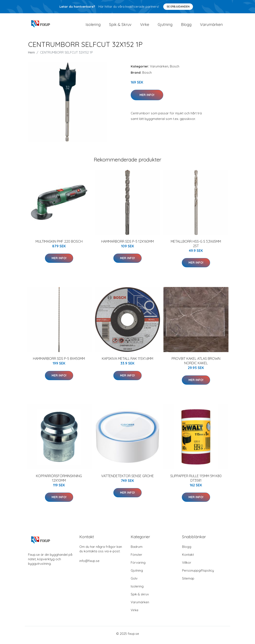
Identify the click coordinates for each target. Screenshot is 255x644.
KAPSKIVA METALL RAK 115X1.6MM (127, 362)
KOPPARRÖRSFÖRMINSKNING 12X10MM (59, 481)
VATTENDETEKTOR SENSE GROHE (127, 479)
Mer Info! (147, 98)
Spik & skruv (140, 597)
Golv (134, 581)
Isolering (93, 26)
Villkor (187, 566)
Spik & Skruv (120, 26)
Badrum (137, 550)
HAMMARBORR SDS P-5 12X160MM (127, 244)
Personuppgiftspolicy (198, 573)
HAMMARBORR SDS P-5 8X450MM (59, 362)
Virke (145, 26)
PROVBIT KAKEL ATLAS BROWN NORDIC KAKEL (196, 364)
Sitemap (188, 581)
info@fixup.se (89, 564)
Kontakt (188, 558)
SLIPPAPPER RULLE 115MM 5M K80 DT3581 (196, 481)
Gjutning (165, 26)
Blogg (186, 26)
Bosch (175, 69)
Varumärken (211, 26)
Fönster (136, 558)
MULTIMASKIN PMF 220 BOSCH (59, 244)
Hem (31, 55)
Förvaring (138, 566)
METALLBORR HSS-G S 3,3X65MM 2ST (196, 247)
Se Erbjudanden (178, 7)
